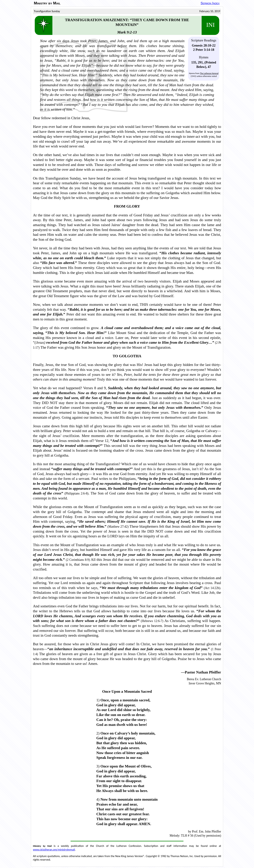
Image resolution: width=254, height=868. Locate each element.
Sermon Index (210, 3)
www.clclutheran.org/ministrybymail (54, 850)
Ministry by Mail (47, 3)
